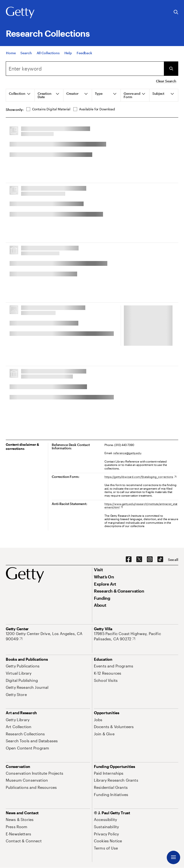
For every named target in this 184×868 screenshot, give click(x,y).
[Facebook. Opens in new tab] (129, 559)
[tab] (20, 95)
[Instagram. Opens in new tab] (150, 559)
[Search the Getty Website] (176, 12)
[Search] (26, 58)
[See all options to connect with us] (173, 560)
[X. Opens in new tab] (139, 559)
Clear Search (166, 81)
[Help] (68, 58)
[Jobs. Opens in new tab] (98, 720)
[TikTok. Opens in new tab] (160, 559)
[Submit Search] (171, 69)
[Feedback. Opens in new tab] (84, 58)
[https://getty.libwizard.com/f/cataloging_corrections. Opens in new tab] (140, 477)
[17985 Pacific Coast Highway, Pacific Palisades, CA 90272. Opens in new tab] (136, 636)
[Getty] (20, 13)
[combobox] (85, 69)
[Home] (11, 58)
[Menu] (173, 857)
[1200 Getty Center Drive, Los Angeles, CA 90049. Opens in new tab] (48, 636)
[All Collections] (48, 58)
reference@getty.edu (127, 453)
